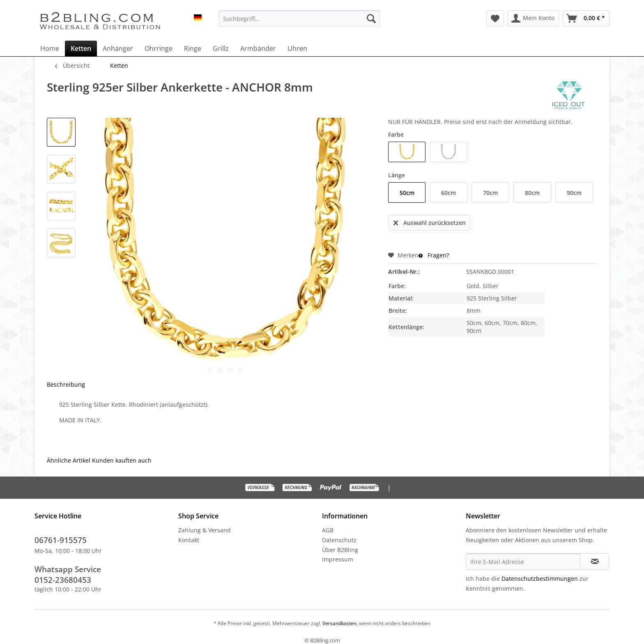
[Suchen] (371, 18)
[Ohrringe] (159, 48)
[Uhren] (297, 48)
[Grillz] (221, 48)
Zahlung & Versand (205, 530)
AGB (328, 530)
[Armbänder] (258, 48)
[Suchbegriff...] (299, 18)
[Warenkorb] (586, 18)
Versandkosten (339, 623)
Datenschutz (339, 540)
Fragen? (434, 255)
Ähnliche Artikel (69, 460)
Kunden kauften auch (122, 460)
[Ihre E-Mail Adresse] (523, 561)
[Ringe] (193, 48)
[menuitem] (299, 18)
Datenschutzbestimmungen (540, 579)
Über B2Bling (340, 550)
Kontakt (189, 540)
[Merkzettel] (495, 18)
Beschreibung (66, 384)
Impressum (338, 559)
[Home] (50, 48)
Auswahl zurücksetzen (430, 221)
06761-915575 (61, 540)
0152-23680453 (63, 580)
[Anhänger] (118, 48)
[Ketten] (81, 48)
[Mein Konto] (533, 18)
